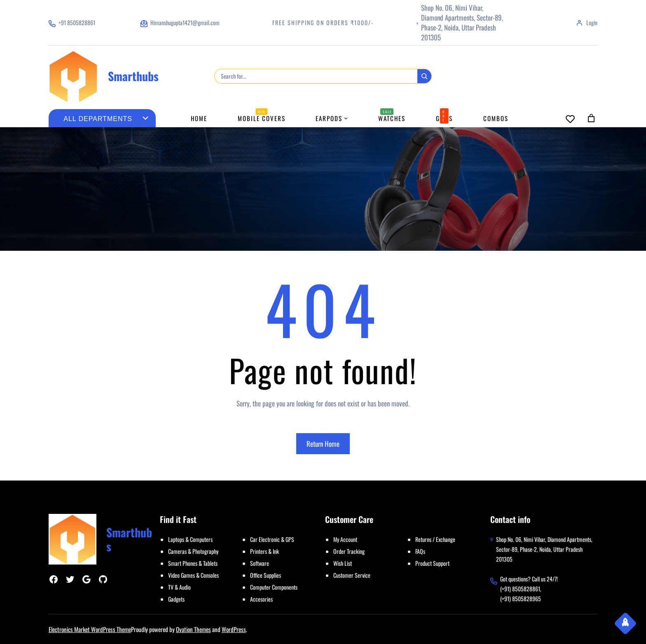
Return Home (323, 444)
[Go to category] (145, 118)
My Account (345, 539)
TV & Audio (179, 587)
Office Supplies (266, 575)
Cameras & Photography (193, 551)
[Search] (424, 76)
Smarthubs (133, 76)
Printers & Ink (264, 551)
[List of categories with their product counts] (98, 119)
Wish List (343, 563)
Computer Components (274, 587)
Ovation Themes (193, 629)
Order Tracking (349, 551)
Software (260, 563)
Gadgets (176, 599)
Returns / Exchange (435, 539)
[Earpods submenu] (346, 118)
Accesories (261, 599)
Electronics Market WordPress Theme (90, 629)
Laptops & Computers (190, 539)
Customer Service (352, 575)
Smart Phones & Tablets (193, 563)
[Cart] (591, 118)
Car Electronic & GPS (272, 539)
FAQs (420, 551)
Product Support (432, 563)
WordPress (234, 629)
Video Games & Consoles (193, 575)
